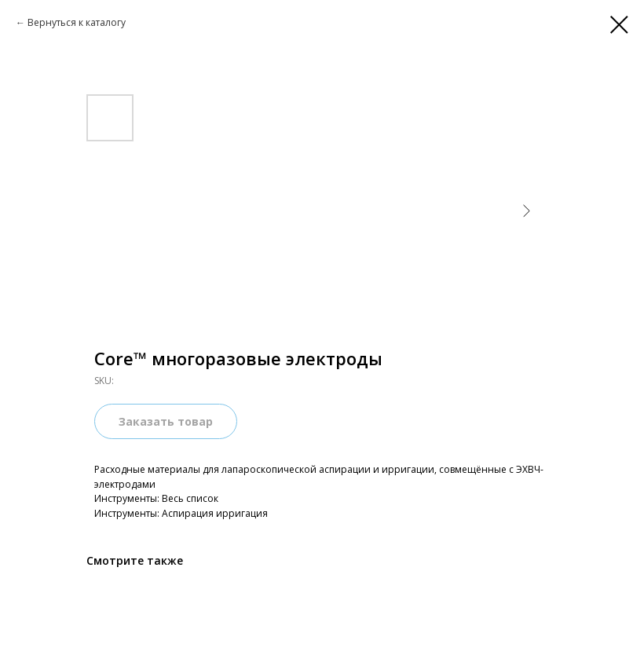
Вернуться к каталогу (77, 22)
